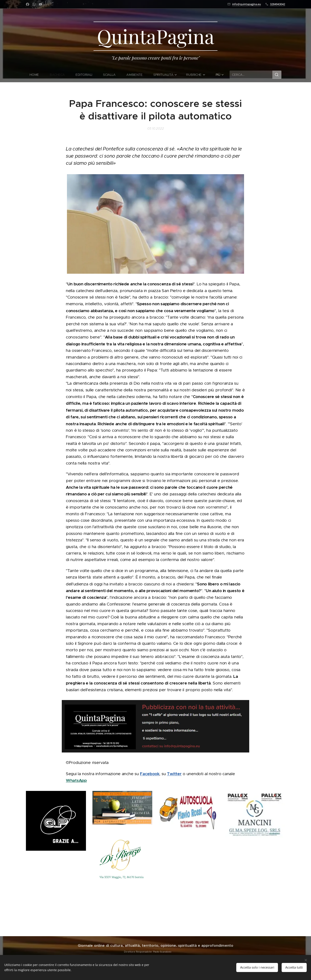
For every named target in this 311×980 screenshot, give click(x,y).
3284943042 (278, 4)
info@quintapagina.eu (247, 4)
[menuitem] (37, 75)
